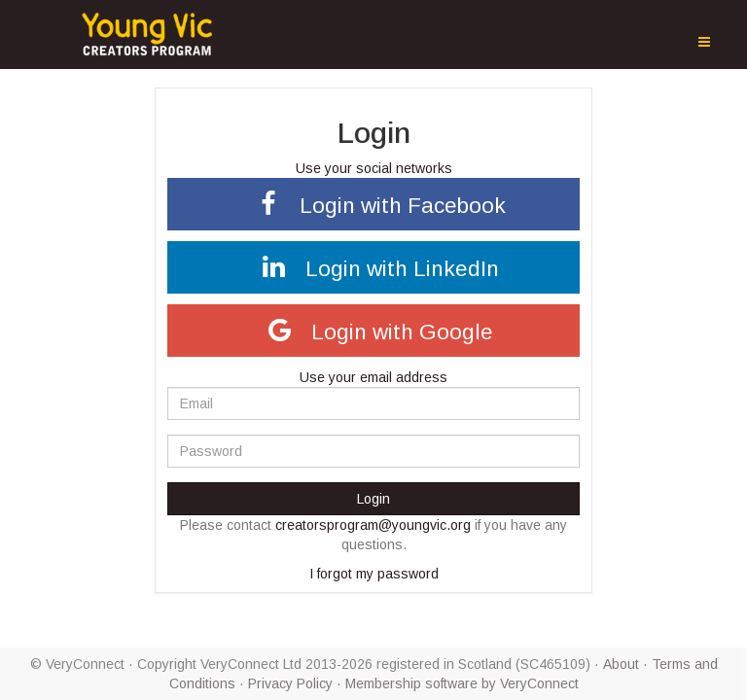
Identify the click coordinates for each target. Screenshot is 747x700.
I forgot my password (374, 574)
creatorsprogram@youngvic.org (373, 525)
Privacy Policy (290, 683)
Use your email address (373, 377)
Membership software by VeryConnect (462, 683)
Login (373, 499)
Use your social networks (374, 168)
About (621, 664)
